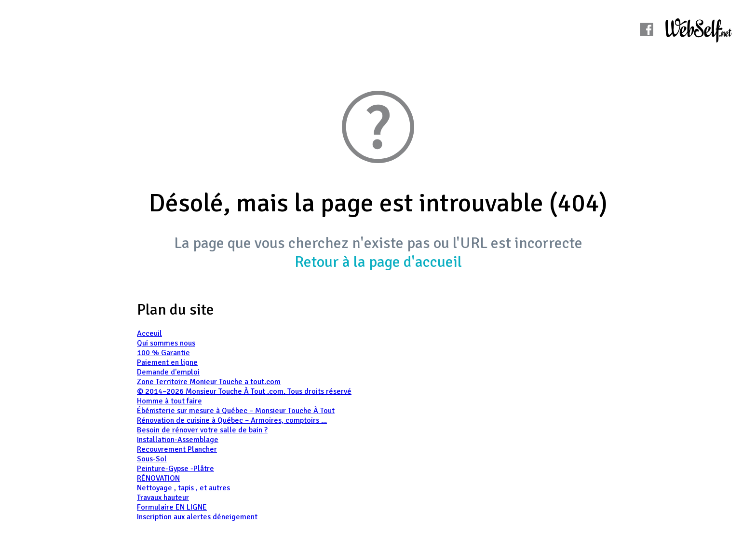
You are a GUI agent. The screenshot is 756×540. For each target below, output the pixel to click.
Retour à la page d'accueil (378, 262)
